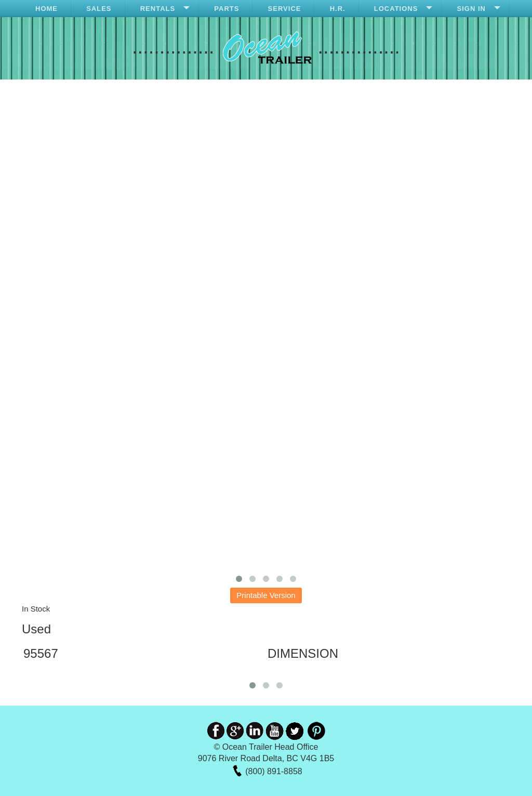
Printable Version (266, 595)
